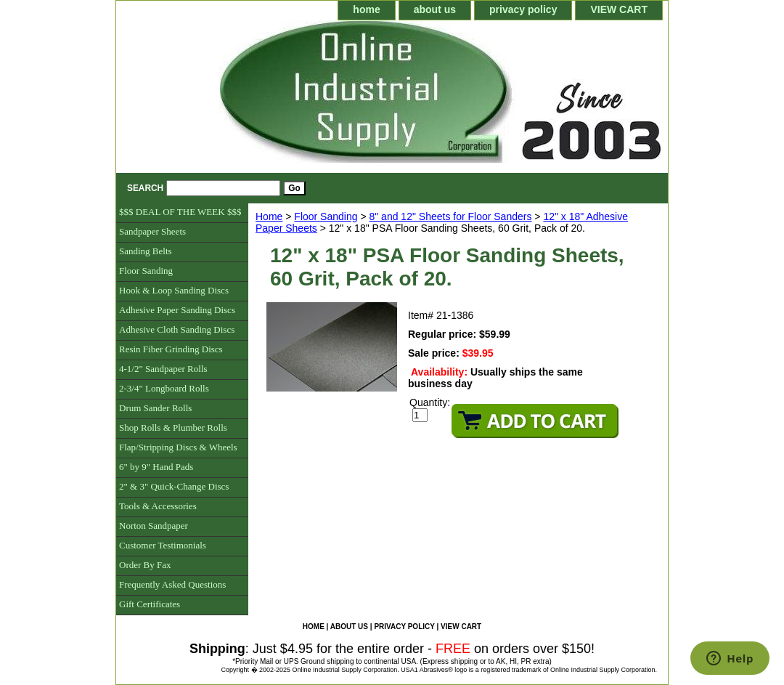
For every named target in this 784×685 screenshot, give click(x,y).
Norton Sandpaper (154, 526)
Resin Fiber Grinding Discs (171, 349)
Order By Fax (145, 565)
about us (435, 9)
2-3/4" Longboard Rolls (164, 388)
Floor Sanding (326, 216)
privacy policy (523, 9)
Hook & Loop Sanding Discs (174, 290)
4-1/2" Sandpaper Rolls (163, 369)
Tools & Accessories (158, 506)
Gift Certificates (150, 604)
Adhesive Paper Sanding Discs (177, 310)
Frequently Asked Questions (172, 584)
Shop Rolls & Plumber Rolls (173, 427)
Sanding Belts (146, 251)
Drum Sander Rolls (155, 408)
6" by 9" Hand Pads (156, 467)
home (366, 9)
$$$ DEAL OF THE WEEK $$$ (180, 212)
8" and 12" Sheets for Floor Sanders (450, 216)
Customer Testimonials (163, 545)
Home (269, 216)
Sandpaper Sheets (152, 231)
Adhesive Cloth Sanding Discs (177, 329)
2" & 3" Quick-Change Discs (174, 486)
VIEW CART (619, 9)
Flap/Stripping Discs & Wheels (178, 447)
